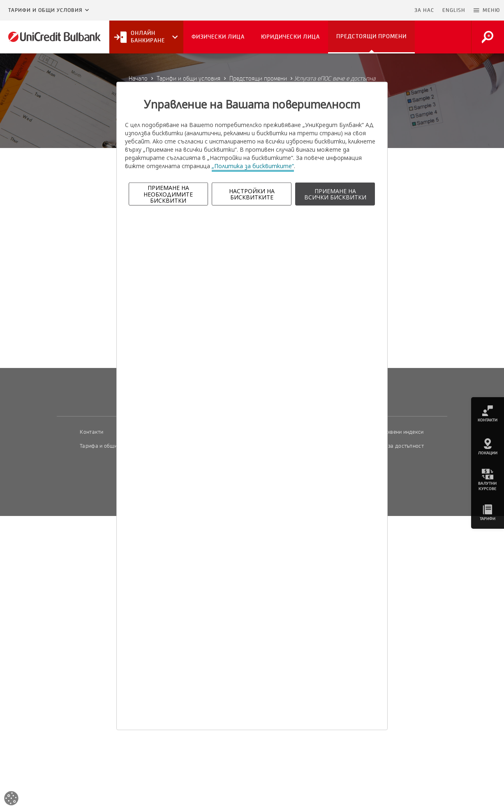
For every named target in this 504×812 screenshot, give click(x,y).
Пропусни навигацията (370, 10)
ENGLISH (454, 10)
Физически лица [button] (218, 37)
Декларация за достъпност (390, 446)
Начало (138, 79)
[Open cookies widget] (11, 799)
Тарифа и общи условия (109, 446)
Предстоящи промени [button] (371, 36)
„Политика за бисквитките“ (253, 166)
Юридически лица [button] (290, 37)
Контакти (91, 432)
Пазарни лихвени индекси (391, 432)
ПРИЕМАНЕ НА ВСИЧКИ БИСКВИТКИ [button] (335, 194)
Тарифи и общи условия (45, 10)
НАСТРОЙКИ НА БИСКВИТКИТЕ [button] (252, 194)
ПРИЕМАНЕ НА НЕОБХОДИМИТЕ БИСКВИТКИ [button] (168, 194)
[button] (487, 10)
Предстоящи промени (258, 79)
